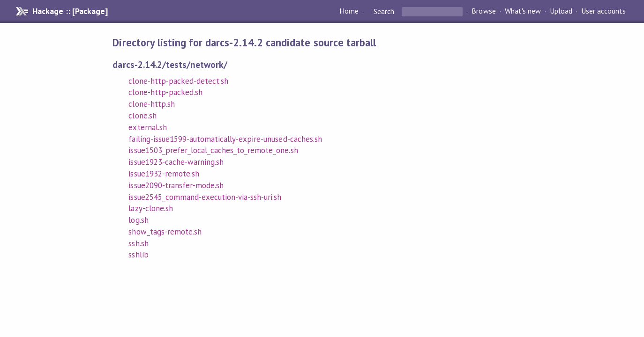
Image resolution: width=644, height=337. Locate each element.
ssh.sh (138, 243)
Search (384, 11)
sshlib (138, 255)
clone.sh (142, 116)
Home (349, 11)
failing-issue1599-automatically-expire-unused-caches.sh (225, 139)
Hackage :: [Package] (70, 11)
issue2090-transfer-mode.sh (176, 185)
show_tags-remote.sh (165, 232)
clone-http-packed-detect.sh (178, 81)
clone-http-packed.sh (165, 92)
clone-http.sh (151, 104)
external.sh (147, 127)
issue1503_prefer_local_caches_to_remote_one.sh (213, 150)
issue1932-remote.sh (164, 174)
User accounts (603, 11)
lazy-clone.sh (150, 208)
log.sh (138, 220)
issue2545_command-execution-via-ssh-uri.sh (205, 197)
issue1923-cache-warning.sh (176, 162)
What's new (523, 11)
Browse (483, 11)
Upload (561, 11)
